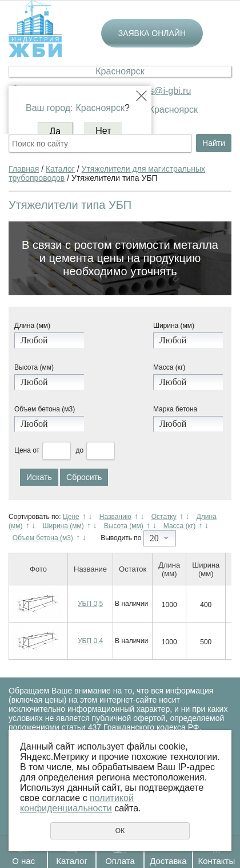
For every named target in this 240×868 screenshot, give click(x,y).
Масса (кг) (169, 367)
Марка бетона (175, 409)
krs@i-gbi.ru (166, 91)
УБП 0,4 (90, 641)
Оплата (120, 861)
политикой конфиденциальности (77, 803)
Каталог (72, 861)
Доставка (168, 861)
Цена (23, 450)
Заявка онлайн (152, 33)
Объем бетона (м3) (45, 409)
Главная (24, 169)
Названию (115, 517)
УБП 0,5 (90, 604)
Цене (71, 517)
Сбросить (84, 477)
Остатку (164, 517)
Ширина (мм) (174, 326)
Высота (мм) (34, 367)
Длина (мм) (32, 326)
